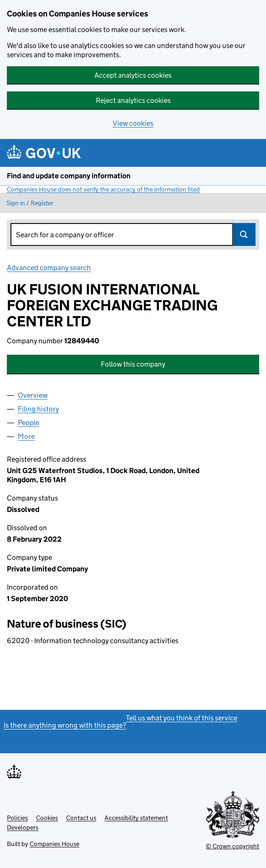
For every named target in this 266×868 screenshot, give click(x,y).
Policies (17, 818)
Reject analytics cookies (133, 100)
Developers (23, 827)
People (29, 423)
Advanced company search (49, 268)
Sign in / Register (30, 203)
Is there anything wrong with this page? (65, 725)
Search (244, 234)
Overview (33, 395)
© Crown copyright (232, 846)
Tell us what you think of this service (182, 718)
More (26, 436)
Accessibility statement (136, 818)
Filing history (38, 409)
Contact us (81, 818)
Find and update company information (69, 176)
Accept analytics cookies (133, 75)
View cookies (133, 123)
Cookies (47, 818)
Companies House (55, 844)
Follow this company (133, 364)
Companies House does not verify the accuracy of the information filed (103, 189)
